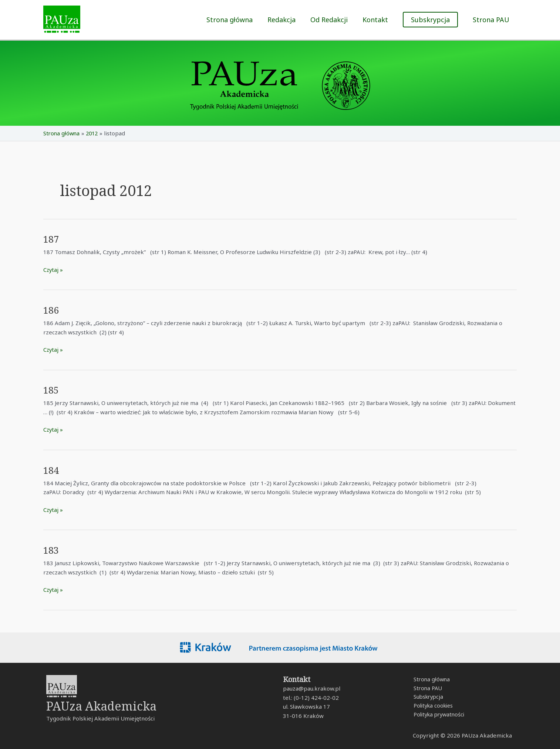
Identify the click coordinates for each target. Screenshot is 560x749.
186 (52, 310)
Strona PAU (492, 20)
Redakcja (287, 20)
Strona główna (236, 20)
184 (52, 470)
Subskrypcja (426, 698)
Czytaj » (53, 269)
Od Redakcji (333, 20)
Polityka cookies (432, 706)
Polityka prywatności (438, 716)
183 (52, 550)
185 (52, 390)
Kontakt (377, 20)
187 (52, 239)
